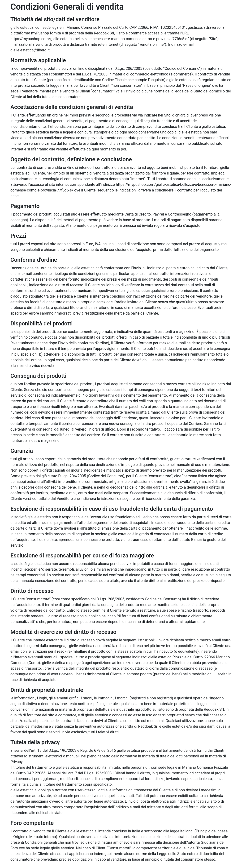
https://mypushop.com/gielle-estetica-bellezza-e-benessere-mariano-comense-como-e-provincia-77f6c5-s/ (100, 39)
